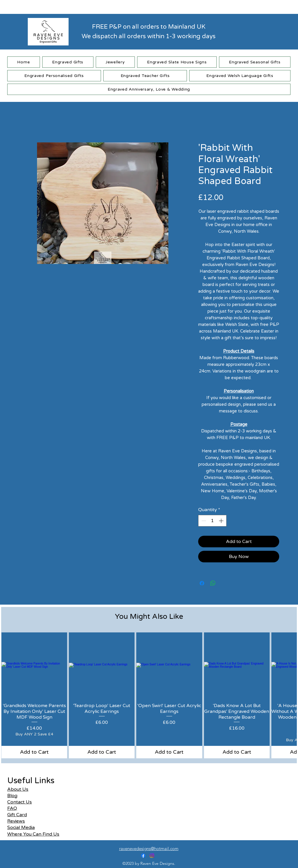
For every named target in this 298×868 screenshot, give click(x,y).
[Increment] (222, 521)
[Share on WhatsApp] (213, 583)
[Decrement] (203, 521)
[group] (149, 695)
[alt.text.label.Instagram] (152, 856)
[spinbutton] (212, 521)
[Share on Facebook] (202, 583)
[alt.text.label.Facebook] (143, 856)
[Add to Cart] (34, 752)
